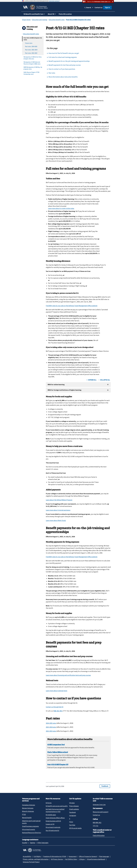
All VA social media (75, 828)
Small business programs (30, 826)
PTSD (24, 814)
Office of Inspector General (88, 856)
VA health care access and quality (57, 806)
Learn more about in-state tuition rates (61, 208)
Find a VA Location (65, 14)
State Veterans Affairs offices (55, 818)
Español (25, 843)
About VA (51, 14)
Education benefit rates (31, 34)
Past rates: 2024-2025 (31, 46)
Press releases (74, 806)
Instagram (73, 816)
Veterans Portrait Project (31, 862)
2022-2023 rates (51, 731)
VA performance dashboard (96, 859)
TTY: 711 (96, 826)
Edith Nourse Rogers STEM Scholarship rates (31, 73)
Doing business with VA (53, 821)
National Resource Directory (32, 833)
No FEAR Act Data (71, 859)
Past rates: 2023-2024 (31, 50)
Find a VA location (99, 836)
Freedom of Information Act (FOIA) (55, 856)
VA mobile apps (51, 815)
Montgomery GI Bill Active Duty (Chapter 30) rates (33, 58)
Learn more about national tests (57, 691)
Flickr (71, 822)
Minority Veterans (28, 811)
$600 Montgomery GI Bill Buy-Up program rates (33, 68)
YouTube (72, 825)
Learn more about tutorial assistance (58, 510)
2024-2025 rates (51, 723)
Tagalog (32, 843)
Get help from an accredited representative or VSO (55, 810)
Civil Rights (37, 856)
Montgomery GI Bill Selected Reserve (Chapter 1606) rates (32, 63)
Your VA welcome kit (52, 830)
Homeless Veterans (29, 805)
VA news (72, 803)
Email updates (74, 809)
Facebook (72, 812)
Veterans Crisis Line (99, 805)
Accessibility (27, 856)
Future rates (29, 43)
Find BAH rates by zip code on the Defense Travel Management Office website (72, 306)
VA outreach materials (53, 827)
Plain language (104, 856)
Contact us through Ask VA (55, 707)
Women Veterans (28, 808)
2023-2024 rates (51, 727)
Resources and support (101, 812)
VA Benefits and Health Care (33, 14)
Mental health (27, 818)
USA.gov (82, 859)
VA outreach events (29, 829)
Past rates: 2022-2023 (31, 53)
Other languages (43, 843)
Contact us (98, 8)
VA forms (49, 803)
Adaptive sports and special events (31, 822)
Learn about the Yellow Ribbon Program (59, 500)
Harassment (73, 856)
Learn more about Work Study (56, 521)
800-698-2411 (97, 823)
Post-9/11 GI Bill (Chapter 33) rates (33, 39)
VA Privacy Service (57, 859)
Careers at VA (50, 824)
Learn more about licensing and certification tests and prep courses (68, 675)
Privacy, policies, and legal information (36, 859)
